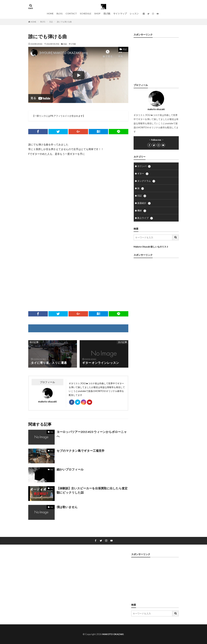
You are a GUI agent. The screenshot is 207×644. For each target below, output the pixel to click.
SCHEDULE (86, 14)
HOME (50, 14)
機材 (142, 211)
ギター (143, 174)
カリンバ (144, 166)
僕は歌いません (67, 507)
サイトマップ (120, 14)
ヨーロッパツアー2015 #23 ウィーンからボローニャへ (92, 434)
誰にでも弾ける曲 (64, 22)
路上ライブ (145, 218)
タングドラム (146, 181)
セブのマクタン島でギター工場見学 (81, 451)
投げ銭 (107, 14)
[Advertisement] (78, 187)
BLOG (60, 14)
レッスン (134, 14)
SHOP (97, 14)
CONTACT (71, 14)
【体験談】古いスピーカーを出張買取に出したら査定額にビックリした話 (92, 490)
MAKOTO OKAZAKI (113, 634)
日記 (51, 22)
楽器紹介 (144, 203)
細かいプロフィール (70, 469)
